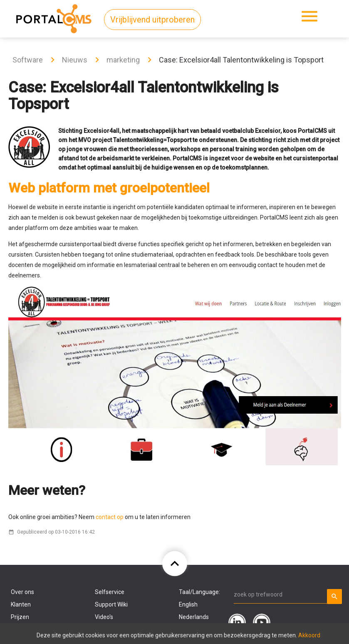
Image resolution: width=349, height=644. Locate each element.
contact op (109, 517)
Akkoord (309, 635)
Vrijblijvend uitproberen (152, 20)
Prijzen (20, 617)
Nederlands (194, 617)
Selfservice (110, 592)
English (188, 604)
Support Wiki (111, 604)
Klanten (21, 604)
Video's (104, 617)
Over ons (22, 592)
